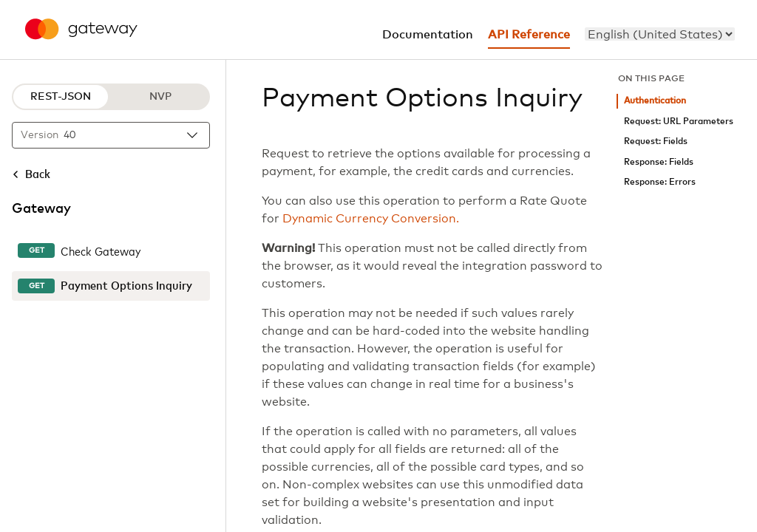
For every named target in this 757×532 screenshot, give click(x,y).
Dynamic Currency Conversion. (371, 219)
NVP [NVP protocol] (160, 97)
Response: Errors (660, 182)
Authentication (655, 101)
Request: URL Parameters (679, 122)
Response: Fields (659, 162)
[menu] (660, 34)
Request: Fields (656, 141)
